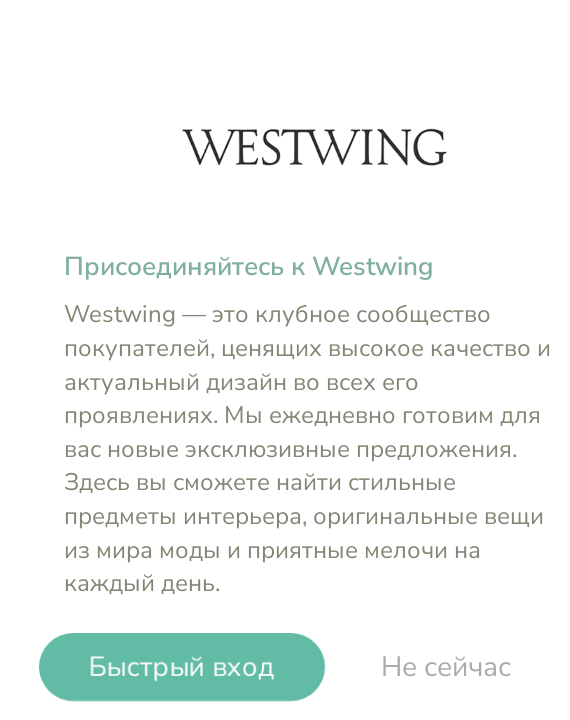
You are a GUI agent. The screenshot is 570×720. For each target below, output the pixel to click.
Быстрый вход (182, 667)
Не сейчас (446, 667)
